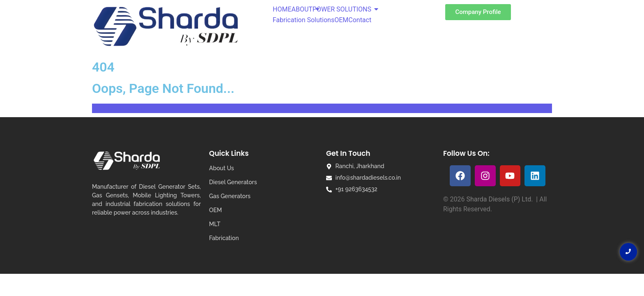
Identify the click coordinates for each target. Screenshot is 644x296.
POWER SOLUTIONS (342, 9)
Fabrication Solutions (304, 20)
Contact (360, 20)
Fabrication (224, 238)
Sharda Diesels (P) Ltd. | (503, 199)
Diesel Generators (233, 182)
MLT (215, 224)
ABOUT (302, 9)
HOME (282, 9)
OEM (341, 20)
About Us (222, 168)
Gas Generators (230, 196)
